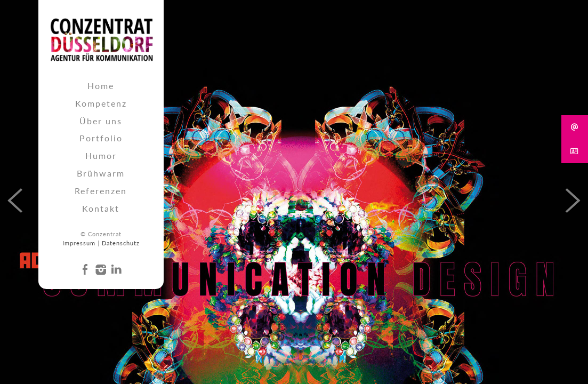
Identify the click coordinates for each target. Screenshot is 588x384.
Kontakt (101, 208)
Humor (101, 155)
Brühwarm (101, 173)
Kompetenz (101, 103)
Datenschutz (121, 243)
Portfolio (101, 138)
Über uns (101, 121)
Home (101, 86)
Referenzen (101, 191)
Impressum (79, 243)
